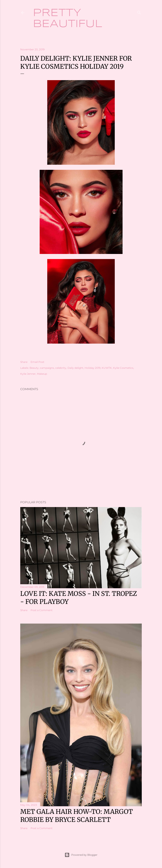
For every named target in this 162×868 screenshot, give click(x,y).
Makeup (42, 374)
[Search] (139, 12)
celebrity (61, 368)
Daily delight (75, 368)
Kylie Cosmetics (123, 368)
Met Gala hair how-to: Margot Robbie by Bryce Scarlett (77, 816)
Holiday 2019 (92, 368)
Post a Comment (42, 610)
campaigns (47, 368)
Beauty (34, 368)
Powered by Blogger (81, 855)
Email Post (37, 362)
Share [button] (24, 362)
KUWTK (107, 368)
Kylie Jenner (28, 374)
